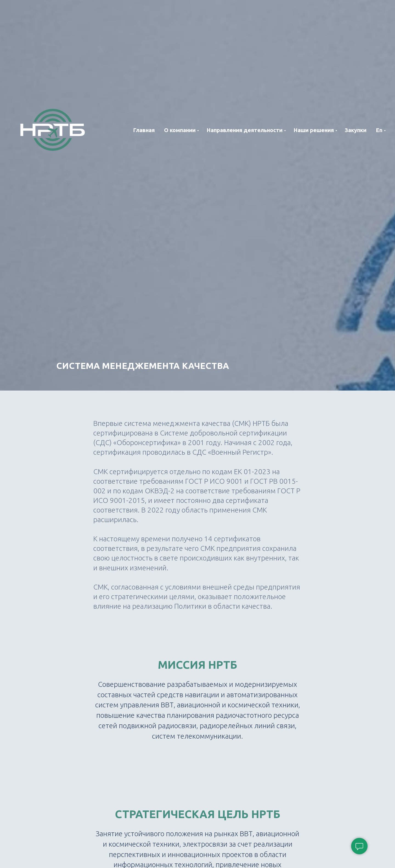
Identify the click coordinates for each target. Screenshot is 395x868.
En (379, 130)
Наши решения (314, 130)
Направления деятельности (245, 130)
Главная (144, 130)
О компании (180, 130)
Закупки (356, 130)
